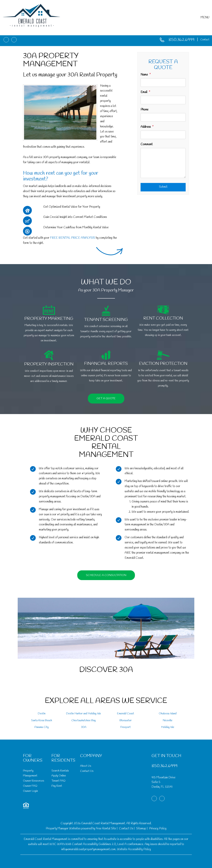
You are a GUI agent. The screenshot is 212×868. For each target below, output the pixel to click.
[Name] (163, 83)
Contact (205, 40)
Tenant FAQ (58, 781)
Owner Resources (34, 781)
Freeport (126, 727)
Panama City (42, 727)
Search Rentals (60, 771)
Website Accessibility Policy (134, 849)
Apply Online (59, 776)
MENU (205, 18)
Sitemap (141, 829)
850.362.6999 (181, 40)
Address (146, 127)
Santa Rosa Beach (42, 720)
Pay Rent (57, 786)
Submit (163, 187)
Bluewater (126, 720)
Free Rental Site (106, 829)
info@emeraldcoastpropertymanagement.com (88, 849)
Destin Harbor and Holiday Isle (84, 714)
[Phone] (163, 117)
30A (84, 727)
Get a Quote (106, 398)
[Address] (163, 135)
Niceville (168, 720)
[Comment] (163, 163)
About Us (86, 766)
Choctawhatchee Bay (84, 720)
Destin (42, 714)
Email (144, 92)
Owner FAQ (30, 786)
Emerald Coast (126, 714)
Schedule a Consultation (106, 575)
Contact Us (87, 771)
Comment (147, 144)
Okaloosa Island (168, 714)
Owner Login (30, 791)
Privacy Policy (158, 829)
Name (144, 75)
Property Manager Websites (63, 829)
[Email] (163, 100)
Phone (144, 110)
